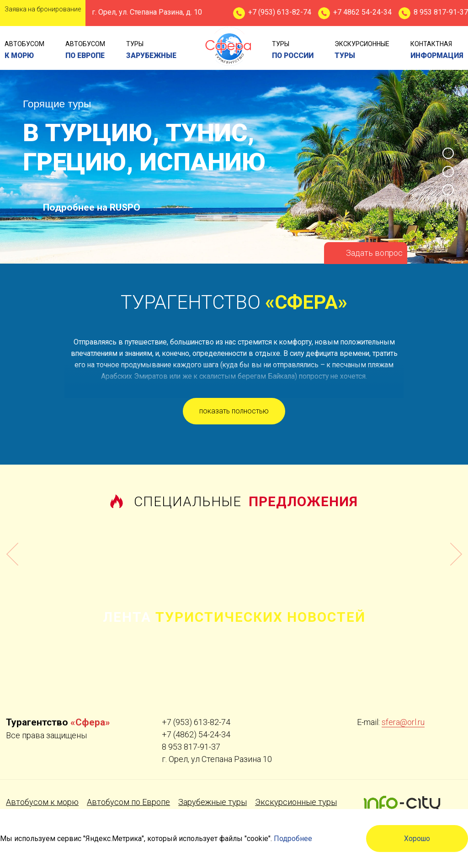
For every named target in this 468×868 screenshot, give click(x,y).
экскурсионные (362, 51)
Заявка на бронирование (43, 9)
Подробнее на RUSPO (92, 207)
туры (151, 51)
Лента (234, 617)
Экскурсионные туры (296, 802)
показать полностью (234, 411)
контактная (437, 51)
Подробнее (293, 839)
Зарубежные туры (213, 802)
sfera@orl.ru (403, 722)
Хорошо (417, 839)
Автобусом (24, 51)
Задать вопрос (374, 253)
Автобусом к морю (42, 802)
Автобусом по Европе (128, 802)
